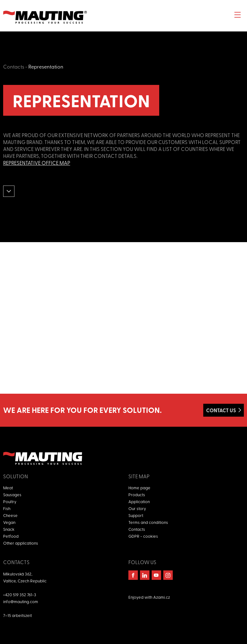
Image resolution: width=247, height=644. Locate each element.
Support (136, 515)
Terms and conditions (148, 522)
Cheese (10, 515)
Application (139, 501)
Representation (46, 66)
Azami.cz (162, 597)
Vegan (9, 522)
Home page (139, 488)
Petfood (11, 536)
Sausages (12, 494)
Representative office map (37, 163)
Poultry (10, 501)
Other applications (21, 543)
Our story (137, 508)
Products (137, 494)
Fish (7, 508)
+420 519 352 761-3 (20, 594)
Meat (8, 488)
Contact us (221, 410)
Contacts (14, 66)
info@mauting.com (21, 601)
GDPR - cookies (143, 536)
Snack (9, 529)
